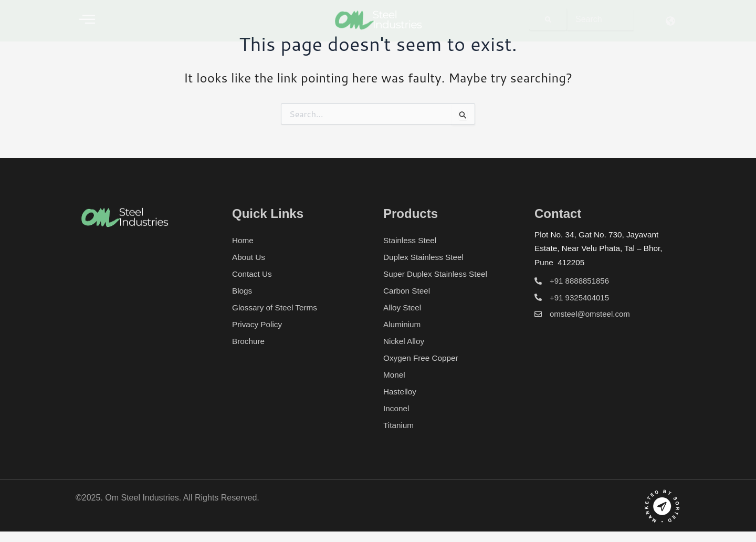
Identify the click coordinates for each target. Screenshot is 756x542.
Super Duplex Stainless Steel (438, 274)
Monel (395, 375)
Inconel (397, 408)
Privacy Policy (258, 324)
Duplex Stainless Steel (425, 257)
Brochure (249, 341)
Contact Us (253, 274)
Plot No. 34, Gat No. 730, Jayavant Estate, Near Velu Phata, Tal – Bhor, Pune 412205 (601, 248)
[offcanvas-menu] (87, 19)
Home (243, 240)
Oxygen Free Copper (422, 358)
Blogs (243, 291)
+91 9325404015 (579, 298)
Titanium (399, 425)
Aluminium (403, 324)
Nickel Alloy (405, 341)
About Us (249, 257)
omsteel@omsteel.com (590, 314)
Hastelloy (401, 392)
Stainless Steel (411, 240)
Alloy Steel (403, 308)
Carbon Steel (408, 291)
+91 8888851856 (579, 281)
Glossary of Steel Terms (277, 308)
